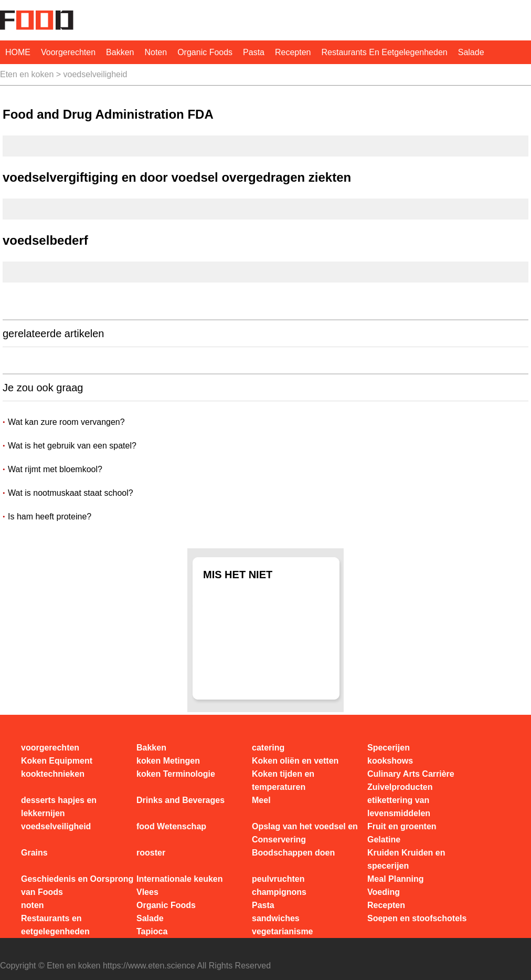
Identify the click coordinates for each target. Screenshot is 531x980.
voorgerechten (68, 52)
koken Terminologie (176, 774)
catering (268, 748)
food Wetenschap (171, 826)
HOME (18, 52)
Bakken (120, 52)
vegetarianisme (283, 931)
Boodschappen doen (293, 853)
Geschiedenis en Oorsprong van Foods (77, 885)
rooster (151, 853)
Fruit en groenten (402, 826)
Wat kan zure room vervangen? (66, 422)
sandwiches (276, 918)
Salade (471, 52)
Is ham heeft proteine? (50, 517)
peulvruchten (278, 879)
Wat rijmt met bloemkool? (55, 469)
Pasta (254, 52)
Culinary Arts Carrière (411, 774)
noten (156, 52)
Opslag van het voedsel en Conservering (305, 833)
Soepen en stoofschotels (417, 918)
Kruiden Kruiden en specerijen (406, 859)
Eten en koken (27, 74)
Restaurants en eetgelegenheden (385, 52)
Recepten (293, 52)
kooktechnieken (53, 774)
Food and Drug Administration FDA (108, 114)
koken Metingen (168, 761)
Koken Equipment (57, 761)
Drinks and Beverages (180, 800)
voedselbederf (45, 240)
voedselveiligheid (95, 74)
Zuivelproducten (400, 787)
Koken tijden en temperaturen (283, 780)
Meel (261, 800)
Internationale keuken (180, 879)
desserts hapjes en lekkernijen (59, 807)
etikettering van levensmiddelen (399, 807)
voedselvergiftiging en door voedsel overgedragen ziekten (177, 177)
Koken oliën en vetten (295, 761)
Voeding (384, 892)
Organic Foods (205, 52)
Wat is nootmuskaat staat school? (71, 493)
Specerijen (389, 748)
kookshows (390, 761)
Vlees (147, 892)
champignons (279, 892)
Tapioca (152, 931)
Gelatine (384, 840)
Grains (34, 853)
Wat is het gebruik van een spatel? (72, 446)
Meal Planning (396, 879)
